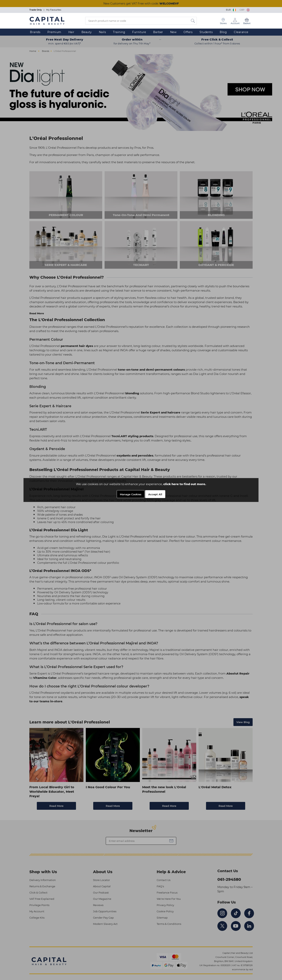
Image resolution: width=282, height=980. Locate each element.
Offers (188, 32)
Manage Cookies (131, 494)
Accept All (155, 494)
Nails (103, 32)
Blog (223, 32)
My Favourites (54, 10)
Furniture (139, 32)
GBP (245, 10)
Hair (71, 32)
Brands (35, 32)
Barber (158, 32)
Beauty (87, 32)
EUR (231, 10)
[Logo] (47, 21)
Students (206, 32)
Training (119, 32)
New (173, 32)
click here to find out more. (185, 484)
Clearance (241, 32)
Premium (54, 32)
